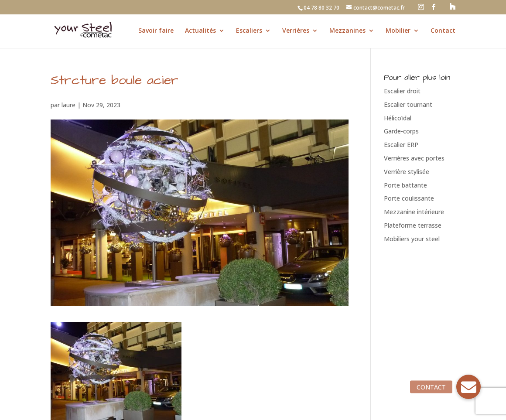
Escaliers (249, 31)
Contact (443, 31)
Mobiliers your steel (412, 239)
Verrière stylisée (407, 172)
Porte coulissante (409, 198)
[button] (468, 387)
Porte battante (405, 185)
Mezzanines (347, 31)
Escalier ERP (401, 145)
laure (68, 105)
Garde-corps (401, 131)
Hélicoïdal (398, 118)
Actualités (200, 31)
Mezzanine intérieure (414, 212)
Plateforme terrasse (413, 225)
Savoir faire (156, 31)
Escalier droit (402, 91)
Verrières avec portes (414, 158)
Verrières (296, 31)
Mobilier (398, 31)
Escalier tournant (408, 104)
